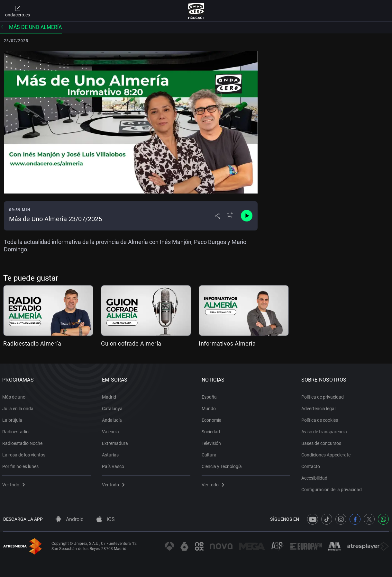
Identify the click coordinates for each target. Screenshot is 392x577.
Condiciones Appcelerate (327, 454)
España (210, 396)
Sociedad (212, 430)
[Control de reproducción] (247, 216)
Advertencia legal (319, 407)
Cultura (210, 454)
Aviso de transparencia (325, 430)
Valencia (111, 430)
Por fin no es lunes (21, 465)
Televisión (212, 442)
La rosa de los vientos (25, 454)
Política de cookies (320, 419)
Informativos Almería (227, 343)
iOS (106, 519)
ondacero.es (18, 11)
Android (70, 519)
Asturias (111, 454)
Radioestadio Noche (23, 442)
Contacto (311, 465)
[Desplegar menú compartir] (218, 216)
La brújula (13, 419)
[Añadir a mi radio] (230, 216)
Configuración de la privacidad (332, 488)
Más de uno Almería (31, 27)
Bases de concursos (322, 442)
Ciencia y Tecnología (223, 465)
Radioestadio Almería (32, 343)
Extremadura (116, 442)
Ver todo (14, 483)
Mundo (210, 407)
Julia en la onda (19, 407)
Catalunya (113, 407)
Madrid (110, 396)
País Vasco (114, 465)
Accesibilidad (315, 477)
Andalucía (113, 419)
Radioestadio (16, 430)
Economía (213, 419)
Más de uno (15, 396)
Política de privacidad (323, 396)
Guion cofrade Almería (131, 343)
